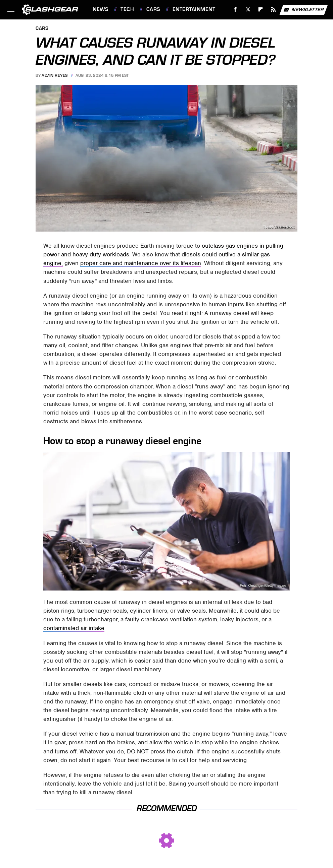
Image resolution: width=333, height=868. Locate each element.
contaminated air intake (74, 628)
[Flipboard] (261, 10)
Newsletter (303, 10)
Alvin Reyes (55, 75)
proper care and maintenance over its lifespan (141, 263)
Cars (153, 9)
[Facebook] (235, 10)
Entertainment (194, 9)
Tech (127, 9)
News (100, 9)
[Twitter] (248, 10)
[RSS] (273, 10)
